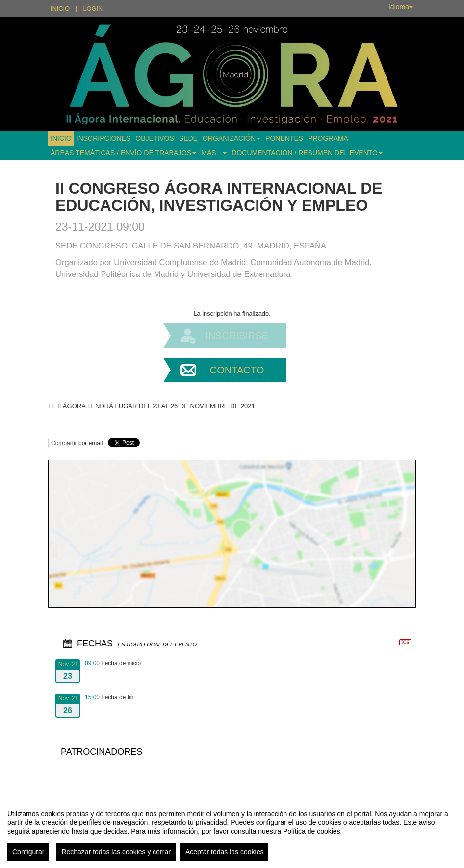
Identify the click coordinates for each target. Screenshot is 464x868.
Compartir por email (77, 443)
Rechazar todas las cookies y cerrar (116, 852)
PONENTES (284, 138)
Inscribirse (237, 336)
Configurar (28, 852)
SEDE (188, 138)
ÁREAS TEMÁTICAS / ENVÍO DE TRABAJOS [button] (123, 153)
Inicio (60, 9)
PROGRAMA (328, 138)
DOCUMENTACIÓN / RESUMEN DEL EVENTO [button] (307, 153)
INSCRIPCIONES (103, 138)
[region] (232, 831)
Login (93, 9)
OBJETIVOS (155, 138)
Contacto (237, 370)
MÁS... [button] (214, 153)
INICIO (61, 138)
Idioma (401, 7)
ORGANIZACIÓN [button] (232, 138)
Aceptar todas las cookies (225, 852)
